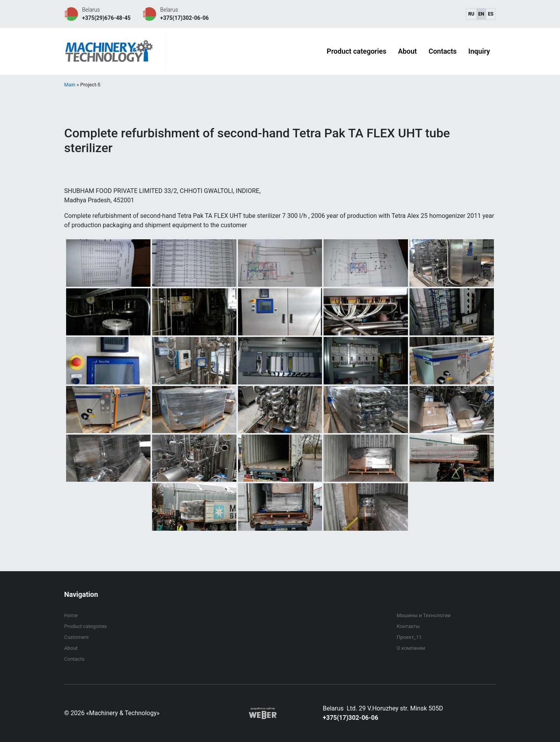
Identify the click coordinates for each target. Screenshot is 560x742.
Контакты (408, 626)
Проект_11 (409, 637)
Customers (76, 637)
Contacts (443, 51)
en (481, 14)
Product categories (356, 51)
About (407, 51)
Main (70, 85)
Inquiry (479, 51)
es (491, 14)
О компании (411, 648)
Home (71, 615)
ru (471, 14)
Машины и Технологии (423, 615)
